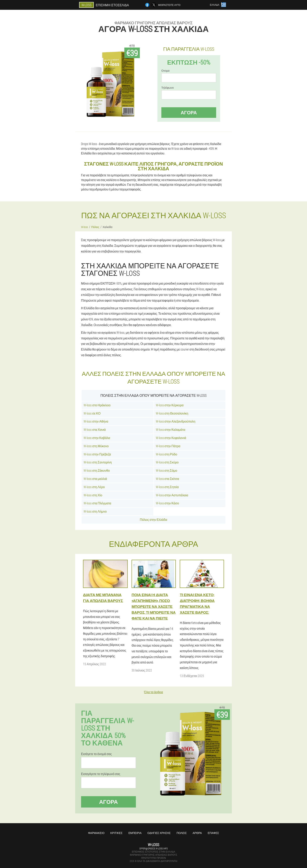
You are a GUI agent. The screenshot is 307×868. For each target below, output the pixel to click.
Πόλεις (182, 833)
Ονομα (165, 71)
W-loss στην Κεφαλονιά (171, 438)
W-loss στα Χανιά (95, 429)
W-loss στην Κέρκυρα (170, 405)
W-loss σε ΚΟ (92, 413)
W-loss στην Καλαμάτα (171, 429)
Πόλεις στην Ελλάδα (153, 520)
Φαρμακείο (96, 833)
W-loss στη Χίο (93, 495)
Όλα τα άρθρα (153, 692)
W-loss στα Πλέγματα (97, 503)
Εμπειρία (135, 833)
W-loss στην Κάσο (167, 503)
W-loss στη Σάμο (167, 470)
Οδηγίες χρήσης (159, 833)
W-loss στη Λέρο (94, 487)
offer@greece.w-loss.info (154, 848)
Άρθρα (197, 833)
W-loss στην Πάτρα (168, 446)
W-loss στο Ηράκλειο (97, 405)
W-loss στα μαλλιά (95, 479)
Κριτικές (116, 833)
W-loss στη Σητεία (167, 487)
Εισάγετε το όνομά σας (96, 754)
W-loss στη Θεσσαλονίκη (172, 413)
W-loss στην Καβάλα (97, 438)
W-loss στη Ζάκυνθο (97, 470)
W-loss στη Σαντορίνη (98, 462)
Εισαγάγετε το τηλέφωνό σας (101, 774)
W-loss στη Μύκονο (96, 446)
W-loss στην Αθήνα (96, 421)
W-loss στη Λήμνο (95, 511)
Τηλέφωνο (167, 88)
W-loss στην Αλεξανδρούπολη (176, 421)
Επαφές (213, 833)
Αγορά (189, 113)
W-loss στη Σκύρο (167, 462)
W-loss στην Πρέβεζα (97, 454)
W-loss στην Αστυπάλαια (172, 495)
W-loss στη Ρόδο (167, 454)
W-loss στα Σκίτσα (167, 479)
